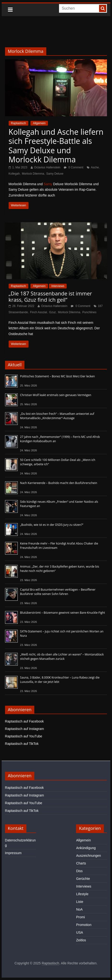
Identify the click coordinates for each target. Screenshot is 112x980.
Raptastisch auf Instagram (25, 729)
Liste (80, 902)
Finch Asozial (38, 312)
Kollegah (14, 174)
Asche (95, 167)
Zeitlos (81, 940)
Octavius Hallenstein (47, 167)
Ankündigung (86, 848)
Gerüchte (83, 879)
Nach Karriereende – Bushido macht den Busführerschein (59, 483)
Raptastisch (19, 123)
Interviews (58, 286)
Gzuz (53, 312)
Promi (80, 917)
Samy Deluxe (55, 174)
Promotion (84, 925)
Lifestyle (82, 894)
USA (80, 932)
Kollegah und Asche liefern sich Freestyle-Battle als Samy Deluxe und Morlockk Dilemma (56, 146)
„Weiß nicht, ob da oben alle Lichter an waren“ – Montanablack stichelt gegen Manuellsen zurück (62, 657)
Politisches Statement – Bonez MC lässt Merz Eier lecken (58, 376)
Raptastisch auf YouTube (24, 736)
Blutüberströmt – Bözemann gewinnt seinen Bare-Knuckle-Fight (63, 613)
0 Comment (74, 167)
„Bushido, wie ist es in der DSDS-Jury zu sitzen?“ (52, 525)
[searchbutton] (103, 8)
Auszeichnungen (88, 856)
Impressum (13, 853)
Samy (48, 184)
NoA (79, 909)
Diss (79, 871)
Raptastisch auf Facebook (24, 721)
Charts (81, 863)
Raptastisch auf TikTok (22, 744)
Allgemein (39, 123)
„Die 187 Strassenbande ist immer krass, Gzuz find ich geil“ (50, 296)
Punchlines (89, 312)
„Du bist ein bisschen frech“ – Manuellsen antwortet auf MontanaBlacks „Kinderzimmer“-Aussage (57, 416)
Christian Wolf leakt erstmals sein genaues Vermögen (56, 395)
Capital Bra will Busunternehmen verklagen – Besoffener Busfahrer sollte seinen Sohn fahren (58, 592)
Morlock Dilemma (33, 174)
